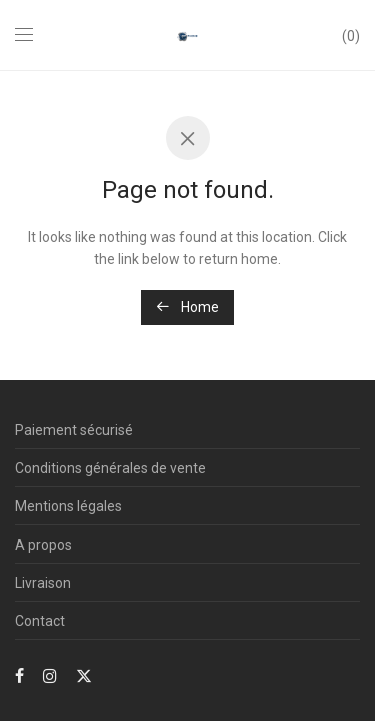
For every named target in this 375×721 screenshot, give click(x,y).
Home (187, 307)
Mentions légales (68, 506)
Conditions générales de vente (110, 468)
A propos (43, 545)
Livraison (43, 583)
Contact (40, 621)
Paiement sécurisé (74, 430)
